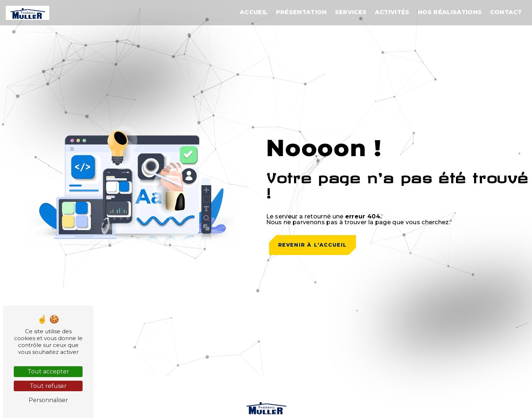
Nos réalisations (450, 12)
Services (351, 12)
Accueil (254, 12)
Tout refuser (48, 386)
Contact (506, 12)
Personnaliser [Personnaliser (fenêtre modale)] (48, 400)
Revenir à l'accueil (313, 245)
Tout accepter (48, 371)
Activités (392, 12)
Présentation (301, 12)
